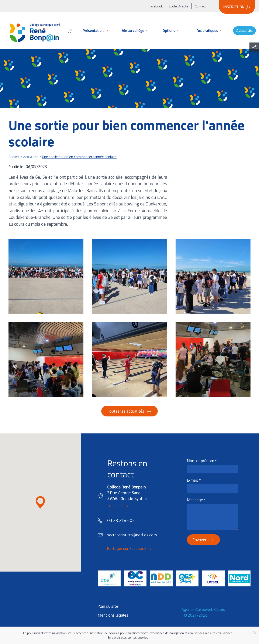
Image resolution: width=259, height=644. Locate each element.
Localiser (118, 506)
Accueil (70, 31)
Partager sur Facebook (130, 549)
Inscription (237, 7)
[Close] (254, 632)
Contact (200, 6)
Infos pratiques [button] (208, 30)
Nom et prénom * (202, 461)
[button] (46, 276)
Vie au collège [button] (136, 30)
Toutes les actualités (129, 412)
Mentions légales (113, 615)
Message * (196, 500)
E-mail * (194, 480)
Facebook (156, 6)
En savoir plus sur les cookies (128, 638)
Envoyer (203, 540)
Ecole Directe (179, 6)
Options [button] (171, 30)
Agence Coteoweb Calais (203, 609)
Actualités (244, 30)
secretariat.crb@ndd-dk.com (132, 535)
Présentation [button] (96, 30)
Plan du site (108, 606)
